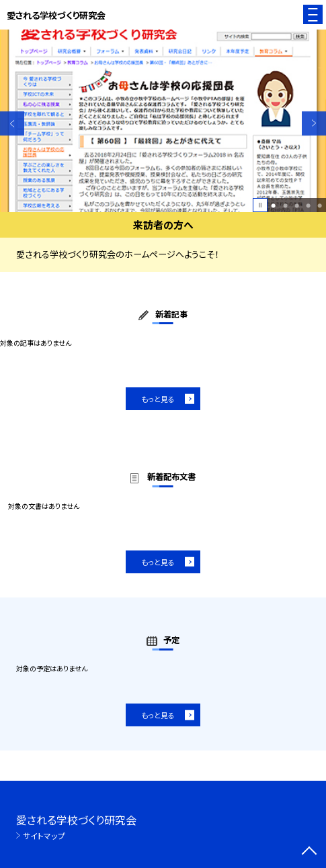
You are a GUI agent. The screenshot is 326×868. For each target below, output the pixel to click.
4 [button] (308, 205)
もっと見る (158, 399)
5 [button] (320, 205)
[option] (163, 121)
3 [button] (297, 205)
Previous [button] (12, 123)
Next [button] (314, 123)
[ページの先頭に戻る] (309, 852)
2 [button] (285, 205)
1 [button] (273, 205)
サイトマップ (44, 835)
